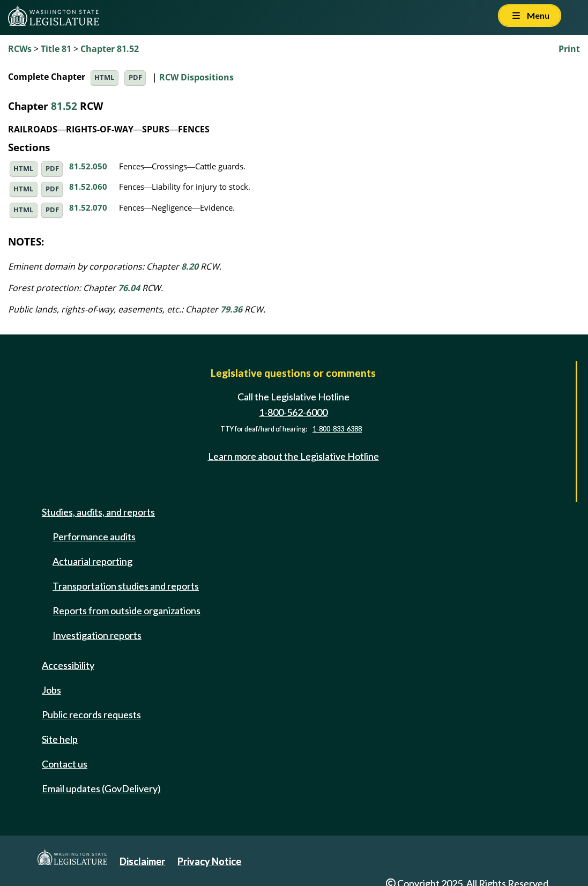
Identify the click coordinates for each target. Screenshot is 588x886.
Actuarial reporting (92, 561)
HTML (104, 77)
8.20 (190, 266)
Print (569, 49)
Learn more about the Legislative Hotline (293, 456)
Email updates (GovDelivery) (101, 788)
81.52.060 (88, 187)
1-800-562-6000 (293, 412)
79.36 (231, 309)
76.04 (129, 288)
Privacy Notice (209, 861)
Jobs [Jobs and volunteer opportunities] (51, 690)
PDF (135, 77)
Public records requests (91, 714)
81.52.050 (88, 166)
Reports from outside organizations (126, 610)
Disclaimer (142, 861)
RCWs (20, 49)
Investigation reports (97, 635)
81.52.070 (88, 207)
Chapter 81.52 (110, 49)
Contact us (65, 764)
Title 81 (56, 49)
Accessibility (68, 665)
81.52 (64, 106)
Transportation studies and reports (126, 586)
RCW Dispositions (196, 77)
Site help (60, 739)
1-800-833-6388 (337, 429)
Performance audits (94, 537)
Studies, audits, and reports (98, 512)
